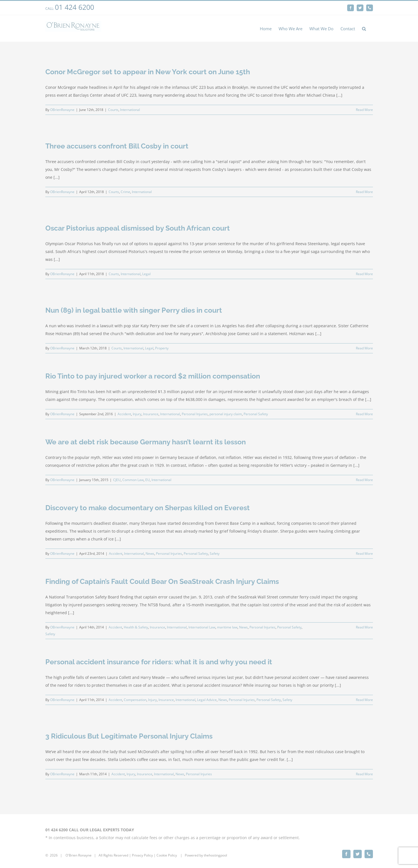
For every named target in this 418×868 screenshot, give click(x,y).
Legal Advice (207, 700)
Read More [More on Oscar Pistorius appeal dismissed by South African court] (364, 274)
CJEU (117, 480)
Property (162, 348)
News (150, 553)
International (130, 110)
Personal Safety (256, 414)
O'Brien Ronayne (79, 853)
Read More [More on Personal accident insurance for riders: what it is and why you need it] (364, 700)
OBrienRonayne (62, 110)
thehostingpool (215, 853)
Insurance (151, 414)
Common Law (133, 480)
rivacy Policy (143, 853)
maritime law (227, 627)
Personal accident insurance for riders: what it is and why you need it (159, 662)
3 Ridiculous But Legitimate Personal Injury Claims (129, 736)
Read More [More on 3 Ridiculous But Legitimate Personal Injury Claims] (364, 774)
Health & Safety (136, 627)
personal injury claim (226, 414)
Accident (124, 414)
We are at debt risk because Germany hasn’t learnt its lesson (146, 442)
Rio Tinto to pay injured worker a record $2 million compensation (153, 376)
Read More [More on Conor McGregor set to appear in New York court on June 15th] (364, 110)
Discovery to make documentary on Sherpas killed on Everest (148, 508)
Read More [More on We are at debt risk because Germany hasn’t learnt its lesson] (364, 480)
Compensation (135, 700)
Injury (137, 414)
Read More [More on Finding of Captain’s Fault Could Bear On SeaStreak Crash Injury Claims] (364, 627)
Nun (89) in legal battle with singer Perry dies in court (134, 310)
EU (148, 480)
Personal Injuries (195, 414)
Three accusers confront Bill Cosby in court (117, 146)
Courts (113, 110)
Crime (125, 192)
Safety (215, 553)
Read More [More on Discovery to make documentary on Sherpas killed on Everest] (364, 553)
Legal (146, 274)
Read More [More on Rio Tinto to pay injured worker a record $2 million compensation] (364, 414)
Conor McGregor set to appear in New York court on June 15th (148, 72)
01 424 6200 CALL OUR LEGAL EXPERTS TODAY (90, 827)
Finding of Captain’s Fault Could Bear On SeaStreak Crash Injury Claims (162, 581)
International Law (202, 627)
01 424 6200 (74, 7)
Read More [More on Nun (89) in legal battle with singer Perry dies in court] (364, 348)
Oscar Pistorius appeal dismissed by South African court (138, 228)
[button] (364, 28)
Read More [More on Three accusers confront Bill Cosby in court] (364, 192)
